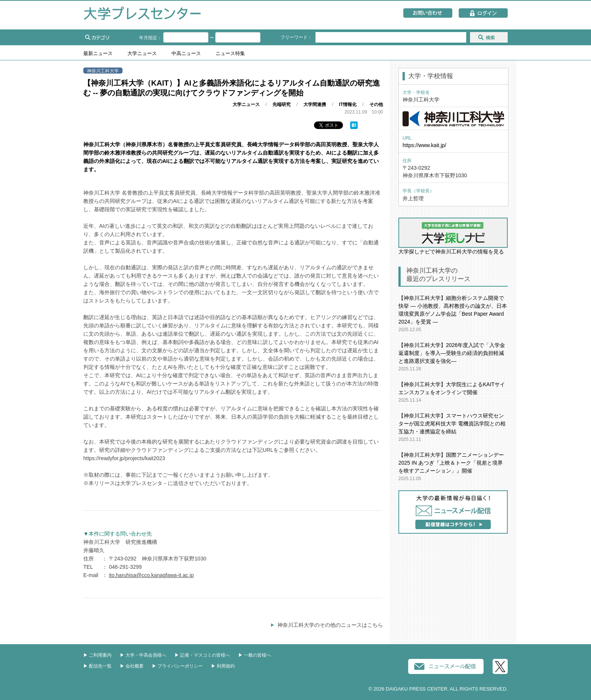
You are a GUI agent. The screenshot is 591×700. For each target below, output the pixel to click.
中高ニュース (186, 54)
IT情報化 (348, 104)
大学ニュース (142, 54)
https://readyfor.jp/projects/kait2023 (124, 458)
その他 (376, 104)
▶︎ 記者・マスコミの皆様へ (202, 655)
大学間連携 (315, 104)
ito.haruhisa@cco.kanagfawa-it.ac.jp (151, 575)
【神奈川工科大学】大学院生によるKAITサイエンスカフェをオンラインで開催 (452, 388)
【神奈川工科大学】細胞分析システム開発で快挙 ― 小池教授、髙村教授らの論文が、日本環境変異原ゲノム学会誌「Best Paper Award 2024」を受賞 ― (453, 310)
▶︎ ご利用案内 (97, 655)
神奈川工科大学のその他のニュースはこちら (330, 625)
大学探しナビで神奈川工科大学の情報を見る (453, 236)
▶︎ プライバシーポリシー (177, 666)
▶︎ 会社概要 (132, 666)
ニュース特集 (230, 54)
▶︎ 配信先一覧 (97, 666)
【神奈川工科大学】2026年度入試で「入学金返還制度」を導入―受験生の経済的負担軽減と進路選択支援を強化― (452, 353)
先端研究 (282, 104)
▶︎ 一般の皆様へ (255, 655)
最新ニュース (98, 54)
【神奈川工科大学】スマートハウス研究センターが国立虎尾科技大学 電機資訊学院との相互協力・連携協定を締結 (452, 424)
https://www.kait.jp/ (424, 145)
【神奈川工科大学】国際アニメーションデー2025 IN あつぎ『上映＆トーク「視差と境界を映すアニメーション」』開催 (451, 463)
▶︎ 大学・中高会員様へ (143, 655)
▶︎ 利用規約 (223, 666)
